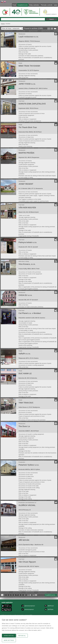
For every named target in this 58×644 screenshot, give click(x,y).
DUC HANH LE (25, 374)
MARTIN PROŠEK (26, 153)
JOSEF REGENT (26, 184)
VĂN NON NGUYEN (27, 208)
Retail (20, 63)
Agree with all (9, 636)
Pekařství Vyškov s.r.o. (29, 465)
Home (3, 24)
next (28, 595)
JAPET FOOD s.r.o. (27, 84)
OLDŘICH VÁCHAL (27, 505)
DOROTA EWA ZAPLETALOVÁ (32, 104)
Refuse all (22, 636)
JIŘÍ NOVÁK (24, 540)
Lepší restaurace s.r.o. (29, 37)
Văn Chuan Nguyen (27, 562)
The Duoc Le (24, 426)
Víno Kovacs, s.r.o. (27, 264)
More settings (9, 640)
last (34, 595)
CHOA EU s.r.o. (25, 295)
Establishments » (51, 595)
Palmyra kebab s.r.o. (28, 242)
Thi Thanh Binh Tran (28, 127)
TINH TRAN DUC (26, 403)
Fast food (21, 101)
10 (25, 595)
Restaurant (22, 34)
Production (22, 462)
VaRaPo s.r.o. (25, 354)
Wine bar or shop (24, 261)
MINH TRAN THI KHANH (29, 66)
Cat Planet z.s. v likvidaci (30, 313)
